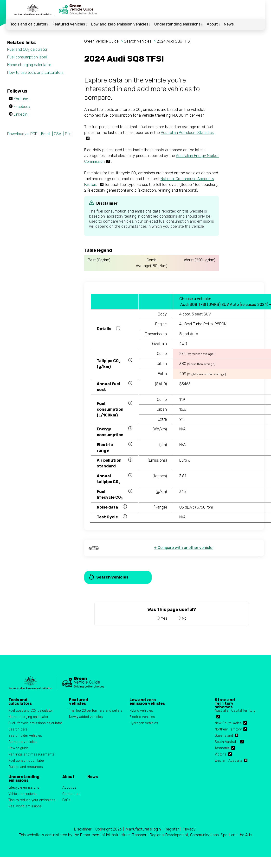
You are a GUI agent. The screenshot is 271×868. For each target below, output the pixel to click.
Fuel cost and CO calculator (31, 711)
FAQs (66, 800)
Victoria (221, 754)
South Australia (227, 742)
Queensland (224, 736)
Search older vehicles (25, 736)
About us (69, 788)
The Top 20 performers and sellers (96, 711)
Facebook (22, 107)
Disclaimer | (84, 829)
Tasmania (222, 748)
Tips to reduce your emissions (32, 800)
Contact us (71, 794)
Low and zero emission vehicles (121, 24)
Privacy (189, 829)
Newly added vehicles (86, 717)
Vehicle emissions (23, 794)
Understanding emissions (178, 24)
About (213, 24)
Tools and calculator (29, 24)
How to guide (19, 748)
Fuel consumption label (27, 57)
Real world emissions (25, 806)
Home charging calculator (29, 65)
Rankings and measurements (31, 754)
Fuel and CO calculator (27, 50)
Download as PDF (22, 134)
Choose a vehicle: (195, 299)
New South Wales (228, 723)
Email (46, 134)
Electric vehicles (142, 717)
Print (69, 134)
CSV (58, 134)
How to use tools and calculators (35, 72)
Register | (173, 829)
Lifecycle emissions (24, 788)
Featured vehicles (70, 24)
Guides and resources (26, 767)
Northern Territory (228, 729)
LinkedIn (20, 114)
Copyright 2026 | (110, 829)
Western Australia (228, 761)
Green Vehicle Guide (101, 41)
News (229, 24)
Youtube (21, 99)
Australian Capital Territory (235, 711)
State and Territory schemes (225, 702)
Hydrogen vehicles (144, 723)
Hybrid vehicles (141, 711)
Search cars (18, 729)
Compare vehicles (23, 742)
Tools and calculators (20, 702)
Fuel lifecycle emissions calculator (35, 723)
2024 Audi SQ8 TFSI (174, 41)
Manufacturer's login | (144, 829)
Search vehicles (138, 41)
